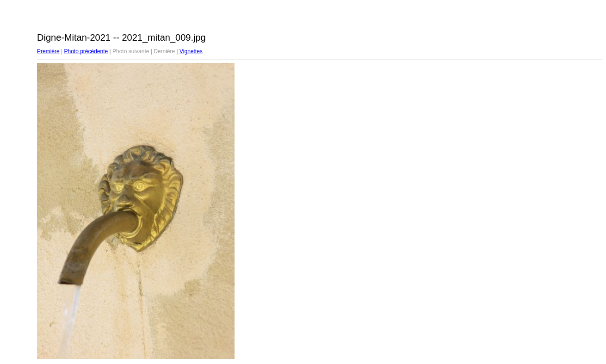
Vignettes (191, 51)
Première (48, 51)
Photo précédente (86, 51)
